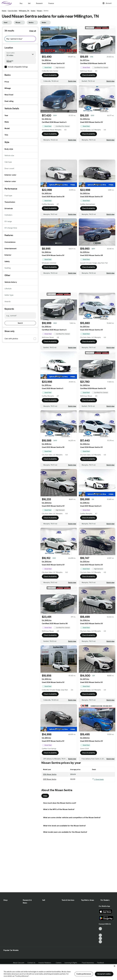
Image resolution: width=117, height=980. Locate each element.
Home (4, 11)
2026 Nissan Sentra (50, 774)
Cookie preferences (84, 974)
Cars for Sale (13, 11)
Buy (21, 3)
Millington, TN (24, 11)
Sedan (33, 11)
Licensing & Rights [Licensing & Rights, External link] (72, 963)
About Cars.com (19, 963)
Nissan (40, 11)
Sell (29, 3)
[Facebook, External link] (100, 932)
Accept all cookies (104, 974)
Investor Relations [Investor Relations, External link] (46, 963)
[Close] (115, 966)
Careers (59, 963)
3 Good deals (98, 779)
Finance (51, 3)
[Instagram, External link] (100, 938)
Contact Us (31, 963)
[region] (58, 972)
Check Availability (50, 75)
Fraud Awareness (88, 963)
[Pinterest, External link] (100, 942)
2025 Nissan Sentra (50, 779)
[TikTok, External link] (100, 929)
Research (39, 3)
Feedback (101, 963)
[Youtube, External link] (100, 935)
